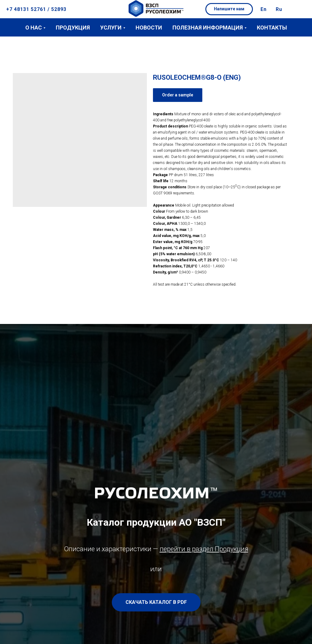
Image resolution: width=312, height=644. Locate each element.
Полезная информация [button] (208, 28)
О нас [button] (34, 28)
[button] (229, 9)
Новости (149, 28)
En (264, 9)
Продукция (73, 28)
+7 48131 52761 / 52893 (36, 9)
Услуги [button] (111, 28)
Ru (279, 9)
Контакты (272, 28)
